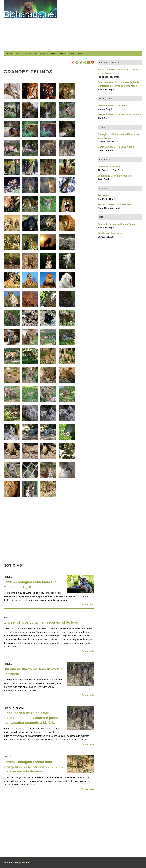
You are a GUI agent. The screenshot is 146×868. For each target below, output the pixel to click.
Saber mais (88, 605)
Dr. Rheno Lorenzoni (109, 167)
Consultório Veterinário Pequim (115, 176)
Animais (9, 54)
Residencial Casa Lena (110, 233)
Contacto (25, 862)
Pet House (103, 195)
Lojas (72, 54)
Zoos (53, 54)
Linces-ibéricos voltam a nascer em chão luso (41, 622)
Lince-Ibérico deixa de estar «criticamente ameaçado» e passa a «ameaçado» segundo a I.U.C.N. (32, 718)
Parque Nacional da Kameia (113, 106)
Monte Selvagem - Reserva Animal (116, 147)
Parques (44, 54)
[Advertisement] (103, 25)
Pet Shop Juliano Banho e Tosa (114, 204)
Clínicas (62, 54)
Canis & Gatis (31, 54)
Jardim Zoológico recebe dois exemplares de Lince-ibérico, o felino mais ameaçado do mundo (34, 767)
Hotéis (80, 54)
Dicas (19, 54)
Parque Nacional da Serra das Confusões (120, 115)
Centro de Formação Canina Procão (117, 224)
